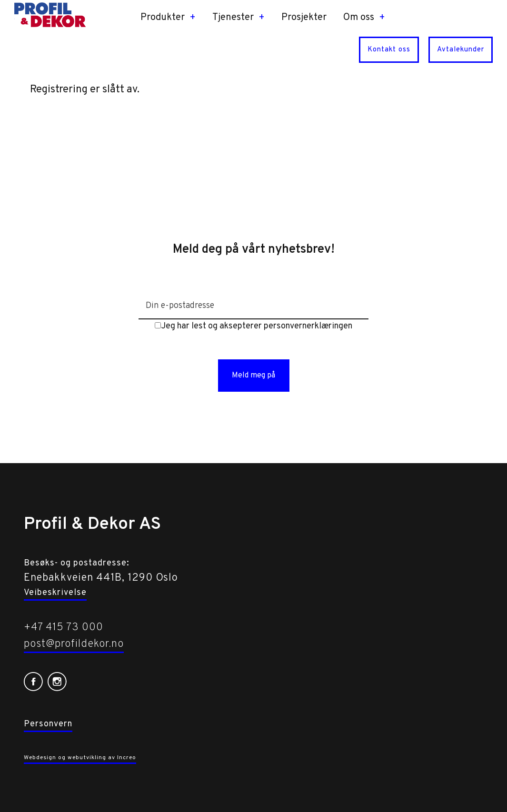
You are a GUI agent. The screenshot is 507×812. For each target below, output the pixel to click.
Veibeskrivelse (55, 593)
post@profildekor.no (74, 644)
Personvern (48, 724)
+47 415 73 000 (64, 628)
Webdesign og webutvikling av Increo (80, 758)
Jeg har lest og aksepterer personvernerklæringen (253, 326)
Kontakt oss (389, 50)
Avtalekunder (461, 50)
